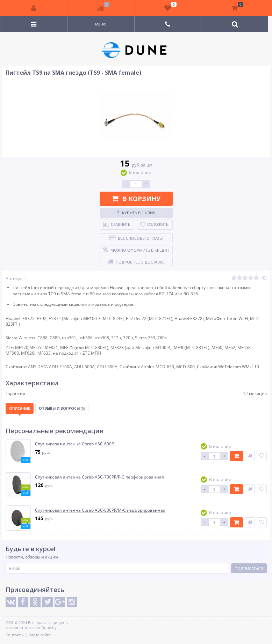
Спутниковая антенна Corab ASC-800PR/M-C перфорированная (100, 510)
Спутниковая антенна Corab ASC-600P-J (76, 444)
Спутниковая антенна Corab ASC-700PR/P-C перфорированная (99, 477)
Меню (101, 24)
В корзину (136, 199)
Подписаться (249, 568)
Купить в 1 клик (136, 213)
